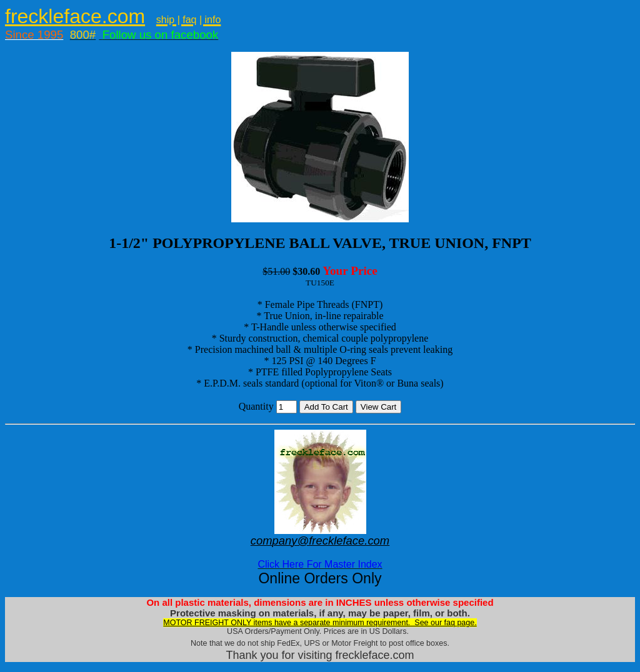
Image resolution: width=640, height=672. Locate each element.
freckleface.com (75, 16)
